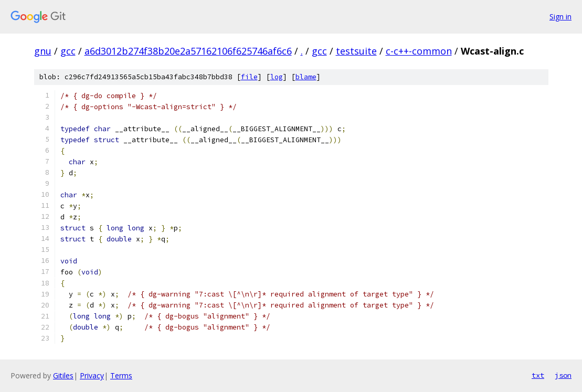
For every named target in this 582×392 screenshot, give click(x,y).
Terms (121, 375)
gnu (43, 51)
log (277, 77)
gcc (68, 51)
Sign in (560, 17)
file (249, 77)
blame (306, 77)
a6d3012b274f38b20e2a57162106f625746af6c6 (188, 51)
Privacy (92, 375)
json (563, 375)
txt (538, 375)
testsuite (356, 51)
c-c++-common (419, 51)
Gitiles (63, 375)
